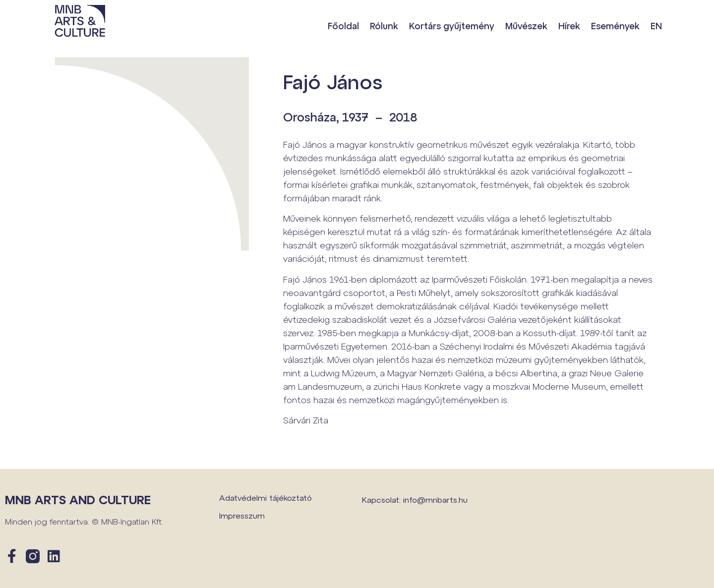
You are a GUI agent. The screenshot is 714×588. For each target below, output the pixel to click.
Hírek (569, 26)
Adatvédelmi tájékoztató (266, 498)
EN (656, 26)
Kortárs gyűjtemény (452, 26)
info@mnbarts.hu (435, 500)
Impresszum (242, 515)
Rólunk (384, 26)
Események (615, 26)
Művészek (526, 26)
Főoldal (343, 26)
